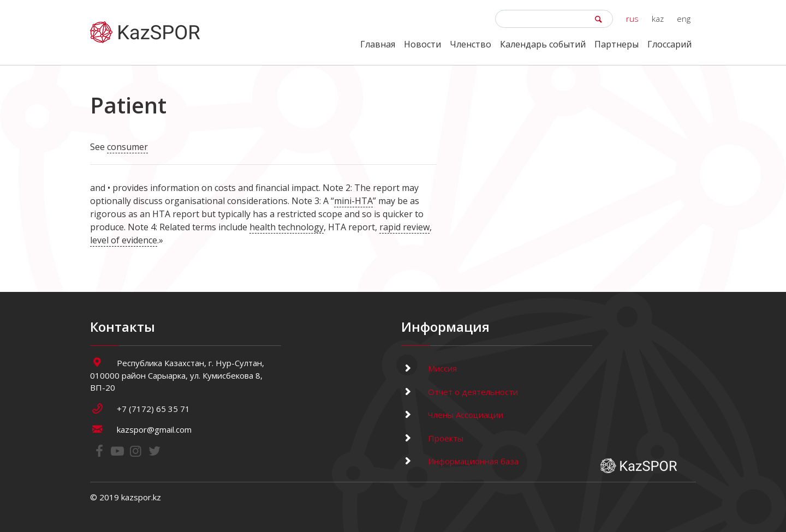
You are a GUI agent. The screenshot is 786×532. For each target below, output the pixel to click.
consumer (127, 147)
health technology (287, 227)
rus (632, 19)
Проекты (432, 438)
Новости (422, 44)
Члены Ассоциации (452, 415)
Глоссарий (669, 44)
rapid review (404, 227)
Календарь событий (543, 44)
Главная (378, 44)
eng (684, 19)
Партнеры (617, 44)
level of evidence (124, 240)
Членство (471, 44)
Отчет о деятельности (460, 392)
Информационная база (460, 461)
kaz (658, 19)
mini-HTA (353, 201)
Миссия (429, 368)
